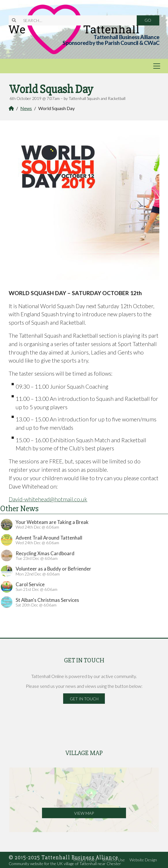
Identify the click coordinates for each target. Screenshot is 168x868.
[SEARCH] (76, 20)
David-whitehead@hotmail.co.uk (48, 499)
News (26, 108)
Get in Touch (84, 699)
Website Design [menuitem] (143, 860)
